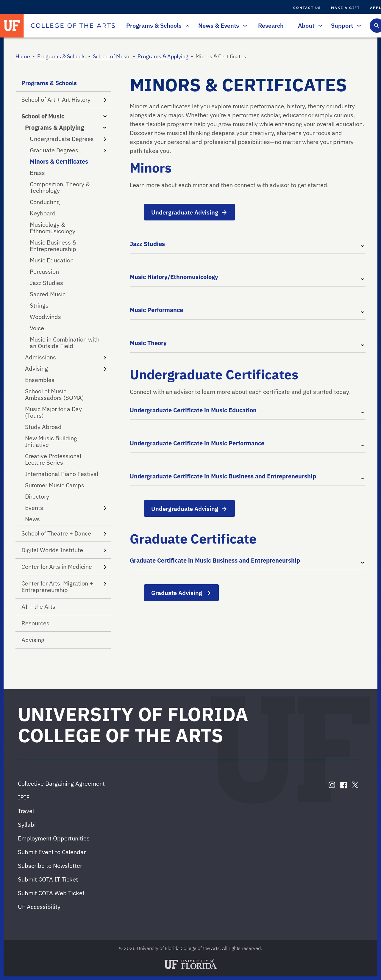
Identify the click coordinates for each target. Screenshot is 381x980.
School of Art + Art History (64, 100)
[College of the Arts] (73, 26)
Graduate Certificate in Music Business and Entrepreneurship (215, 560)
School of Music (112, 56)
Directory (37, 496)
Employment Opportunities (54, 838)
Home (23, 56)
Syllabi (27, 825)
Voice (37, 328)
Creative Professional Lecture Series (53, 459)
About (309, 25)
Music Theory (148, 343)
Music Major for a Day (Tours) (53, 412)
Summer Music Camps (55, 485)
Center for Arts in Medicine (64, 567)
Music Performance (156, 310)
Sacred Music (48, 294)
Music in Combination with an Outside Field (65, 343)
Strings (39, 305)
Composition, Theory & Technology (60, 187)
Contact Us (307, 8)
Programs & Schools (156, 25)
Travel (26, 811)
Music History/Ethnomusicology (174, 277)
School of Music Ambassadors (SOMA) (54, 394)
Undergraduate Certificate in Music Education (193, 410)
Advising (65, 368)
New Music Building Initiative (51, 441)
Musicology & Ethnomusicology (53, 228)
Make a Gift (345, 8)
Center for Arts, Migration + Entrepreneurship (64, 587)
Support (344, 25)
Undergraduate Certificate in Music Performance (197, 443)
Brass (37, 173)
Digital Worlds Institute (64, 550)
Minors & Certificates (59, 161)
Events (65, 508)
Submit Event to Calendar (52, 852)
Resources (35, 623)
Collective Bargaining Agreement (61, 783)
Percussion (44, 271)
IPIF (24, 797)
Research (271, 25)
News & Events (221, 25)
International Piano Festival (62, 474)
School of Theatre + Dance (64, 533)
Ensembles (40, 380)
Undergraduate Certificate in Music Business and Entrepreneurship (223, 476)
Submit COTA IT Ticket (48, 879)
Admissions (65, 357)
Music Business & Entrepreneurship (53, 246)
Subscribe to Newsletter (50, 866)
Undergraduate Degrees (68, 139)
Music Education (52, 260)
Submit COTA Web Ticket (51, 893)
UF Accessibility (39, 907)
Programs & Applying (163, 56)
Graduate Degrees (68, 150)
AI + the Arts (38, 606)
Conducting (45, 202)
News (32, 519)
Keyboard (43, 213)
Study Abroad (43, 427)
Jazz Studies (46, 283)
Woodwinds (45, 317)
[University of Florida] (12, 26)
